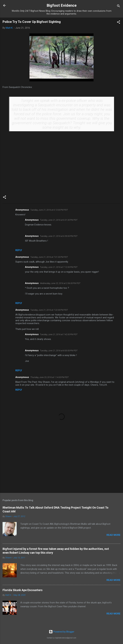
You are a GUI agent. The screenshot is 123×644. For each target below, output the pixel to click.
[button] (119, 23)
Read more (113, 535)
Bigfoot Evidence (62, 5)
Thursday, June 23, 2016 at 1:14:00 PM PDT (49, 377)
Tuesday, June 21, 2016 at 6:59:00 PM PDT (59, 236)
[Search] (119, 6)
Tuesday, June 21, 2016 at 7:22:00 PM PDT (49, 310)
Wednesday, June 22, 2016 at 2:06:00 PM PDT (60, 283)
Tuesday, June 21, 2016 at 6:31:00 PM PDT (59, 220)
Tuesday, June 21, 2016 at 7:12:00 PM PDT (59, 267)
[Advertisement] (61, 465)
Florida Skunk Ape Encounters (23, 590)
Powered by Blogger (62, 632)
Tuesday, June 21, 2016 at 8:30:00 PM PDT (59, 351)
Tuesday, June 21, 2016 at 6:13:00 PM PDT (49, 210)
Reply (19, 250)
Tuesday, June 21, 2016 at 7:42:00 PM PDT (59, 334)
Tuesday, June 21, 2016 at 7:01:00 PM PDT (49, 257)
